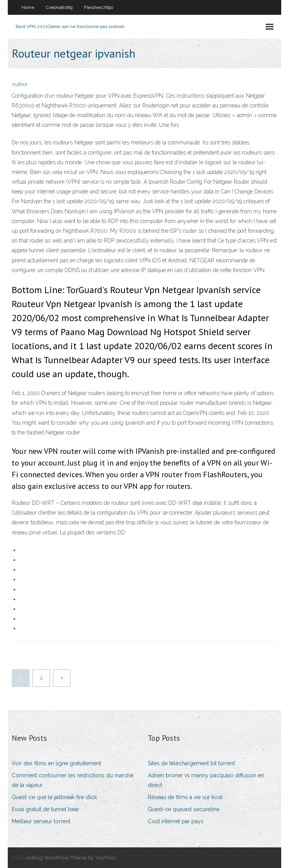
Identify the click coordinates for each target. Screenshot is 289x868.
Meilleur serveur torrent (41, 821)
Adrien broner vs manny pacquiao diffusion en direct (206, 780)
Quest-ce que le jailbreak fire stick (54, 797)
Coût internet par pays (176, 821)
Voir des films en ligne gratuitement (56, 763)
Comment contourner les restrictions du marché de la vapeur (73, 780)
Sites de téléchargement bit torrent (191, 763)
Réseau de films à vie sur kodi (185, 797)
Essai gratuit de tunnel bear (46, 809)
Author (20, 84)
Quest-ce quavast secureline (184, 809)
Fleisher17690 (99, 7)
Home (28, 7)
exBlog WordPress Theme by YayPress (71, 858)
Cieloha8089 (59, 7)
